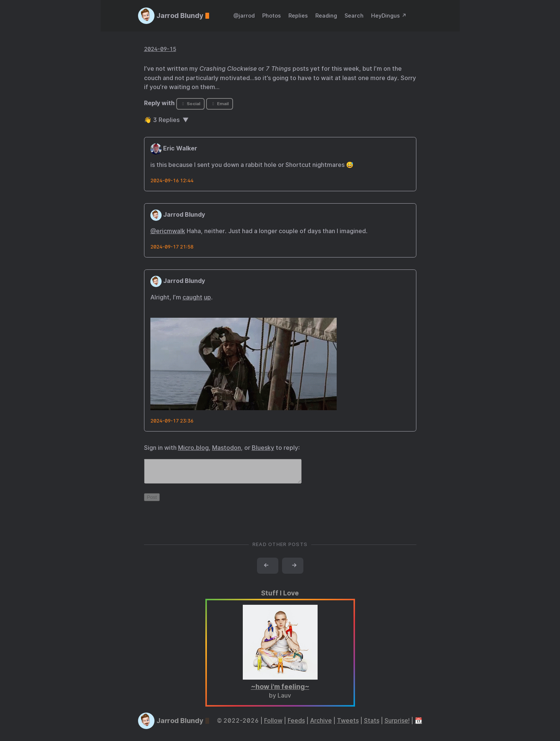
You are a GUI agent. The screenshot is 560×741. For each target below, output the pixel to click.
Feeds (296, 725)
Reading (326, 16)
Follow (273, 725)
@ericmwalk (168, 231)
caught (192, 297)
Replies (298, 16)
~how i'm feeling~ (280, 691)
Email (220, 104)
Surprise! (397, 725)
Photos (272, 16)
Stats (372, 725)
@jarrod (244, 16)
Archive (321, 725)
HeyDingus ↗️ (389, 16)
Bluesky (263, 448)
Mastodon (227, 448)
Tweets (348, 725)
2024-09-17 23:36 (172, 421)
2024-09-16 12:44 (172, 181)
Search (354, 16)
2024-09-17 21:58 (172, 247)
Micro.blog (193, 448)
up (207, 297)
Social (190, 104)
